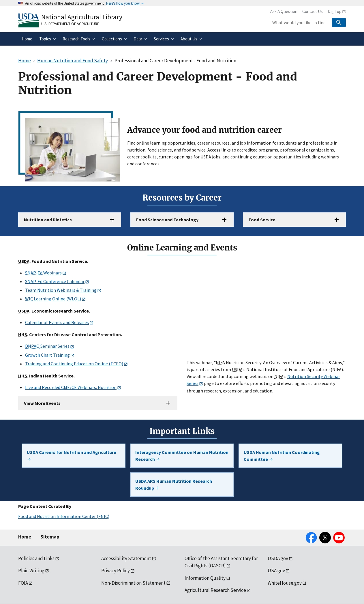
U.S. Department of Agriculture (70, 24)
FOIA (23, 583)
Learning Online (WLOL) (53, 299)
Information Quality (205, 578)
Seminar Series (47, 346)
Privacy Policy (116, 571)
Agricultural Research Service (215, 590)
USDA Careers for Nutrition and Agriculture (72, 455)
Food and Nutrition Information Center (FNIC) (64, 516)
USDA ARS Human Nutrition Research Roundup (174, 485)
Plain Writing (31, 571)
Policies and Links (36, 558)
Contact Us (313, 11)
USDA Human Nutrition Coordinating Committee (282, 456)
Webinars (43, 273)
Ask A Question (284, 11)
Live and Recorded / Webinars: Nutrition (71, 387)
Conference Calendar (55, 281)
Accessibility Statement (126, 558)
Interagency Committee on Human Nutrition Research (182, 456)
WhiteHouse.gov (285, 583)
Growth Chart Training (47, 355)
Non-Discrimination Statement (133, 583)
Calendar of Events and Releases (57, 322)
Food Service (262, 220)
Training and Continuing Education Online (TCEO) (74, 364)
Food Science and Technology (167, 220)
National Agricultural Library (82, 17)
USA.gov (276, 571)
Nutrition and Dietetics (48, 220)
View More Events (42, 403)
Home (25, 537)
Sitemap (50, 537)
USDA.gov (278, 558)
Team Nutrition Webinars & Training (61, 290)
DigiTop (335, 11)
